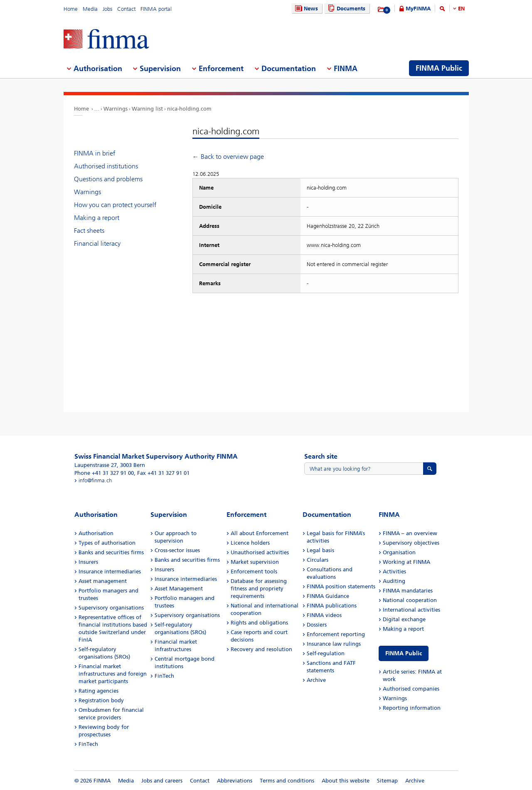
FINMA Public (404, 653)
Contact (126, 9)
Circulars (318, 560)
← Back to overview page (228, 157)
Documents (346, 9)
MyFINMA (418, 9)
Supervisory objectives (411, 543)
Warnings (116, 109)
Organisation (399, 552)
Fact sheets (89, 231)
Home (71, 9)
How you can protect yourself (115, 205)
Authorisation (96, 533)
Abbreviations (235, 781)
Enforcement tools (254, 572)
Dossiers (317, 625)
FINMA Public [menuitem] (439, 68)
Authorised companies (411, 689)
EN (461, 9)
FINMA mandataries (408, 591)
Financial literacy (97, 243)
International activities (411, 610)
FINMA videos (324, 615)
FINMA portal (156, 9)
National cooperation (410, 600)
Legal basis (320, 550)
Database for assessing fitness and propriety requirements (259, 589)
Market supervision (255, 562)
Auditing (394, 581)
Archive (316, 680)
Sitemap (387, 781)
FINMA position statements (341, 586)
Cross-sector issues (177, 550)
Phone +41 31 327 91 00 (104, 473)
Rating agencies (99, 691)
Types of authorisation (107, 543)
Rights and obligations (259, 623)
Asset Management (179, 589)
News (305, 9)
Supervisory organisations (111, 608)
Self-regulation (326, 653)
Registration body (101, 700)
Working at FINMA (406, 562)
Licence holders (250, 543)
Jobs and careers (162, 781)
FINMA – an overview (410, 533)
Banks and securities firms (111, 552)
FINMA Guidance (328, 596)
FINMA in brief (95, 153)
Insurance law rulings (334, 644)
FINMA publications (332, 606)
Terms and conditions (287, 781)
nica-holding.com (189, 109)
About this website (346, 781)
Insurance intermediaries (110, 572)
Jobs (107, 9)
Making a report (97, 218)
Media (90, 9)
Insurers (88, 562)
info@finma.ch (95, 480)
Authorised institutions (106, 166)
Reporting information (412, 708)
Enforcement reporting (336, 634)
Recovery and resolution (261, 649)
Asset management (103, 581)
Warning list (147, 109)
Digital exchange (404, 619)
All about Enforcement (260, 533)
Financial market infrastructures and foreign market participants (113, 674)
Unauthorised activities (260, 552)
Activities (394, 572)
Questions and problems (108, 179)
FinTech (88, 744)
